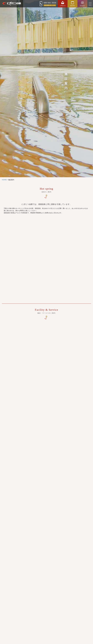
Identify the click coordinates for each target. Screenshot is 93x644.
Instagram (82, 4)
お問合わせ (63, 4)
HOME (4, 180)
